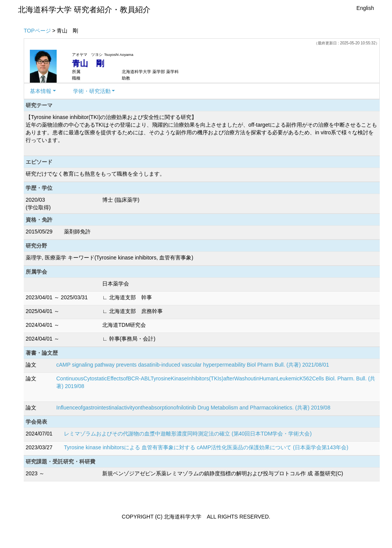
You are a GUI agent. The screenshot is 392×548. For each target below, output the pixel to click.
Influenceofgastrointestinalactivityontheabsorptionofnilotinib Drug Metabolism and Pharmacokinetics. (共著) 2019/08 (193, 408)
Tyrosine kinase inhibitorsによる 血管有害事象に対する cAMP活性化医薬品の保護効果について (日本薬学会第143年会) (206, 447)
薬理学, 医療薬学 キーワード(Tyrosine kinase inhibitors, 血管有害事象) (109, 258)
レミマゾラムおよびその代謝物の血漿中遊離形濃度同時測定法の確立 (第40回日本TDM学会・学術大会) (188, 434)
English (365, 8)
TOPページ (37, 31)
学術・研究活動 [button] (92, 91)
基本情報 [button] (41, 91)
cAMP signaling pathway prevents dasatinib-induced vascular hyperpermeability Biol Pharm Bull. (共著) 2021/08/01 (193, 365)
